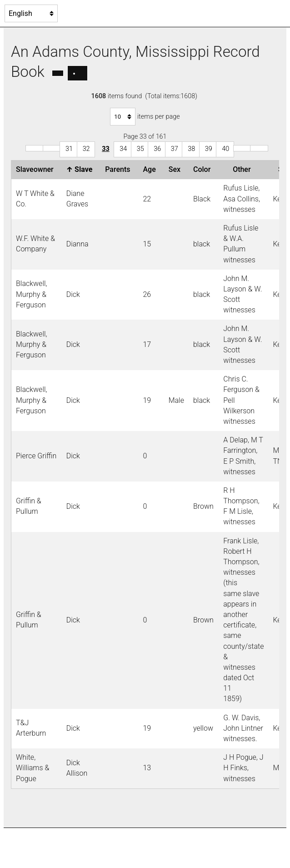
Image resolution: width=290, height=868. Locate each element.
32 (86, 149)
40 (225, 149)
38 (191, 149)
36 (157, 149)
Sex (176, 169)
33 (106, 149)
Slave (81, 169)
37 (175, 149)
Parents (119, 169)
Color (204, 169)
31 (69, 149)
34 (123, 149)
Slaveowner (37, 169)
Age (151, 169)
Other (243, 169)
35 (140, 149)
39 (209, 149)
